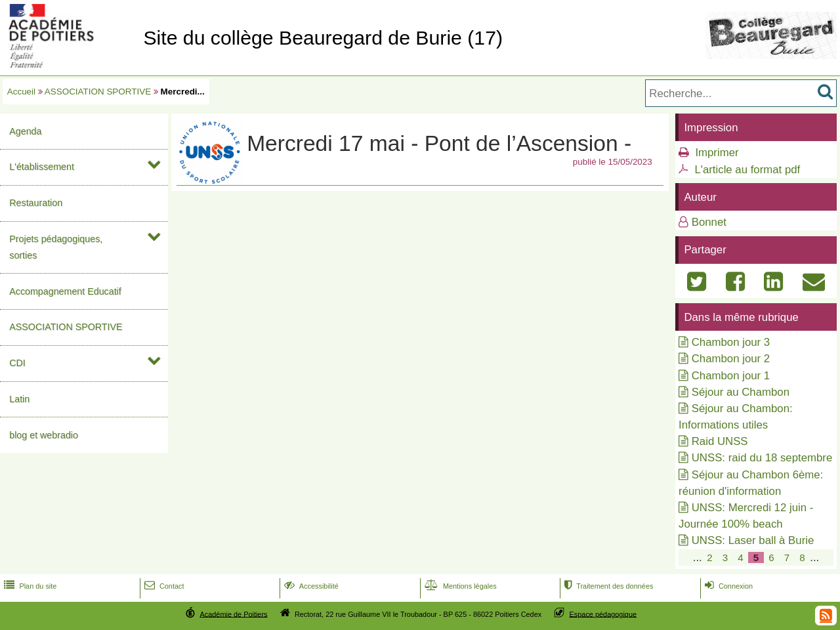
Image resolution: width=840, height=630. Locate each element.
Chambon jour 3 (731, 342)
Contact (163, 586)
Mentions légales (459, 586)
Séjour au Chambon (741, 392)
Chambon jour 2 (731, 359)
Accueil (21, 92)
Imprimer (717, 153)
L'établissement (42, 167)
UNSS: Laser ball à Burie (753, 540)
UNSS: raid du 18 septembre (762, 458)
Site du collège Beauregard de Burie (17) (323, 38)
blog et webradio (44, 435)
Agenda (25, 131)
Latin (19, 399)
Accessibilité (310, 586)
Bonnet (709, 222)
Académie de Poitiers (233, 614)
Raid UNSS (720, 441)
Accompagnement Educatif (65, 291)
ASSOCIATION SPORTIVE (98, 92)
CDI (17, 363)
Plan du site (29, 586)
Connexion (727, 586)
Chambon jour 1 (731, 376)
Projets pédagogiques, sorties (56, 247)
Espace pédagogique (603, 614)
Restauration (36, 203)
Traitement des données (607, 586)
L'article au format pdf (747, 170)
